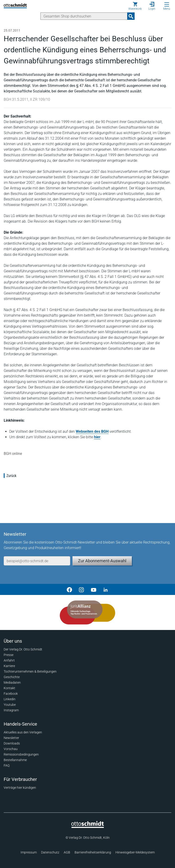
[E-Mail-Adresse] (37, 561)
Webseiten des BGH (92, 431)
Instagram (11, 710)
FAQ (7, 765)
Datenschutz (50, 852)
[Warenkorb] (135, 6)
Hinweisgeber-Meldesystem (135, 852)
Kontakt (9, 688)
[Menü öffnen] (167, 4)
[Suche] (84, 16)
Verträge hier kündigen (20, 788)
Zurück (11, 476)
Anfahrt (9, 660)
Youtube (10, 705)
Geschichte (12, 677)
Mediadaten (12, 683)
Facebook (11, 694)
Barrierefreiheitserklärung (93, 852)
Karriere (9, 666)
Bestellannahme (15, 760)
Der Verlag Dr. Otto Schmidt (23, 649)
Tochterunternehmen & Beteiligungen (30, 671)
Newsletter (11, 738)
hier (97, 437)
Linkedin (10, 699)
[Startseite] (88, 827)
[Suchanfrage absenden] (131, 16)
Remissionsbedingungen (21, 754)
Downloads (12, 743)
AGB (67, 852)
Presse (9, 655)
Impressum (29, 852)
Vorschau (11, 749)
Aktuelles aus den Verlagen (23, 732)
